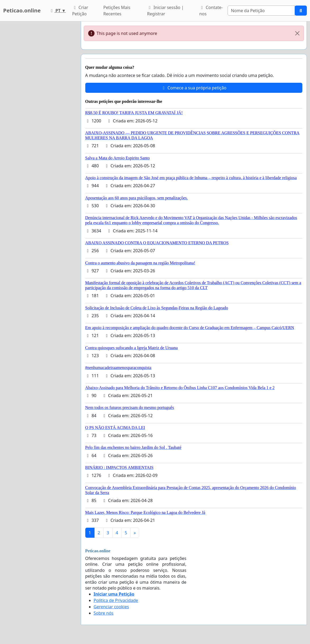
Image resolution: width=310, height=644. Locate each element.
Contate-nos (211, 11)
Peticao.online (22, 10)
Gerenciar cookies (111, 607)
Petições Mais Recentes (117, 11)
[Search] (261, 11)
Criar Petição (80, 11)
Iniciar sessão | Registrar (165, 11)
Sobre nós (104, 613)
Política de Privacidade (116, 600)
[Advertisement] (39, 101)
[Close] (297, 33)
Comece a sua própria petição (194, 88)
